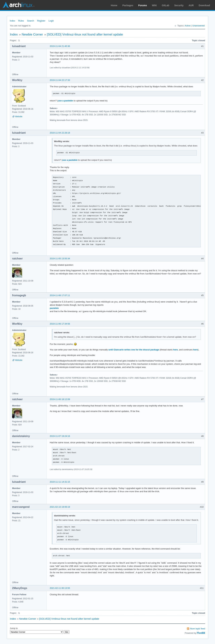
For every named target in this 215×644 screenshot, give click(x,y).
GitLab (165, 5)
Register (41, 21)
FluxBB (201, 633)
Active (188, 26)
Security (179, 5)
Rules (21, 21)
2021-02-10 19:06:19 (60, 507)
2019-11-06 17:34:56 (60, 324)
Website (19, 117)
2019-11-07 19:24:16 (60, 436)
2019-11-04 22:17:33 (60, 80)
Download (204, 5)
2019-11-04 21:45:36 (60, 46)
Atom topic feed (198, 629)
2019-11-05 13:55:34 (60, 259)
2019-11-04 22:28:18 (60, 133)
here (175, 350)
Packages (128, 5)
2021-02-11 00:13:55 (60, 588)
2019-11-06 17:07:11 (60, 295)
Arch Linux (18, 5)
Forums (143, 5)
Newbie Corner (32, 34)
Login (51, 21)
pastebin (54, 308)
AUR (191, 5)
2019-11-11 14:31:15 (60, 482)
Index (12, 21)
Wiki (154, 5)
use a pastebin (66, 101)
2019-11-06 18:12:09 (60, 399)
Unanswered (198, 26)
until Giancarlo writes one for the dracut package (134, 350)
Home (114, 5)
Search (30, 21)
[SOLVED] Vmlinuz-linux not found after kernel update (85, 34)
